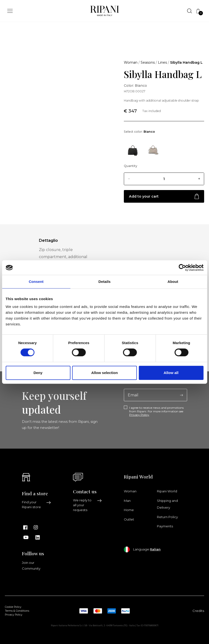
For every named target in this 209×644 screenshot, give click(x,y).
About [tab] (173, 282)
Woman (131, 62)
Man (127, 501)
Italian (155, 549)
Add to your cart (164, 196)
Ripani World (167, 491)
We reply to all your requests (88, 505)
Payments (165, 526)
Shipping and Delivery (167, 504)
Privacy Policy (139, 415)
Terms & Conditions (17, 611)
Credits (198, 611)
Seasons (148, 62)
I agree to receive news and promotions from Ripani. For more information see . (156, 411)
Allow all (171, 373)
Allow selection (104, 373)
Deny (38, 373)
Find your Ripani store (36, 505)
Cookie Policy (13, 607)
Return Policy (167, 517)
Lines (162, 62)
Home (129, 510)
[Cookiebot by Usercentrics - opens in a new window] (182, 268)
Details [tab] (105, 282)
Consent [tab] (36, 282)
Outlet (129, 519)
